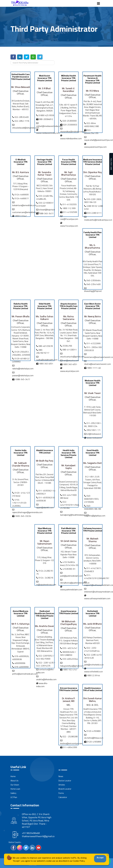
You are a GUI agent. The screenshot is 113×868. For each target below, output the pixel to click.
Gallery (13, 793)
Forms (61, 793)
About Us (14, 781)
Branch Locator (65, 789)
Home (13, 776)
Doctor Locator (65, 781)
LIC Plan (14, 797)
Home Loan (15, 789)
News (61, 776)
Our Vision (15, 785)
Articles (62, 785)
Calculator (63, 797)
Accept (100, 857)
